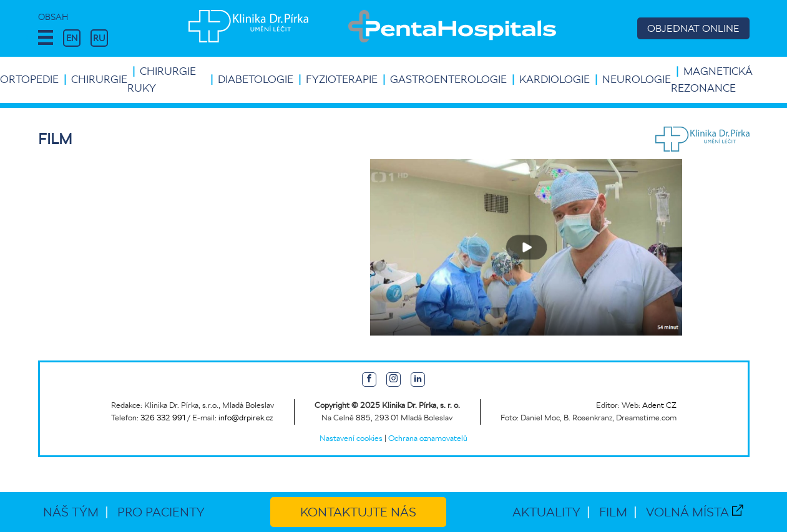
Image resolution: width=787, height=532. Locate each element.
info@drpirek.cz (246, 418)
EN (72, 38)
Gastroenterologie (448, 79)
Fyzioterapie (342, 79)
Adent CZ (659, 405)
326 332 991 (163, 418)
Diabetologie (256, 79)
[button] (46, 38)
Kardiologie (555, 79)
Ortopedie (29, 79)
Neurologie (637, 79)
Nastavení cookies (351, 438)
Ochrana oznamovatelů (428, 438)
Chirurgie (99, 79)
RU (99, 38)
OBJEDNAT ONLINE (693, 28)
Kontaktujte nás (358, 512)
